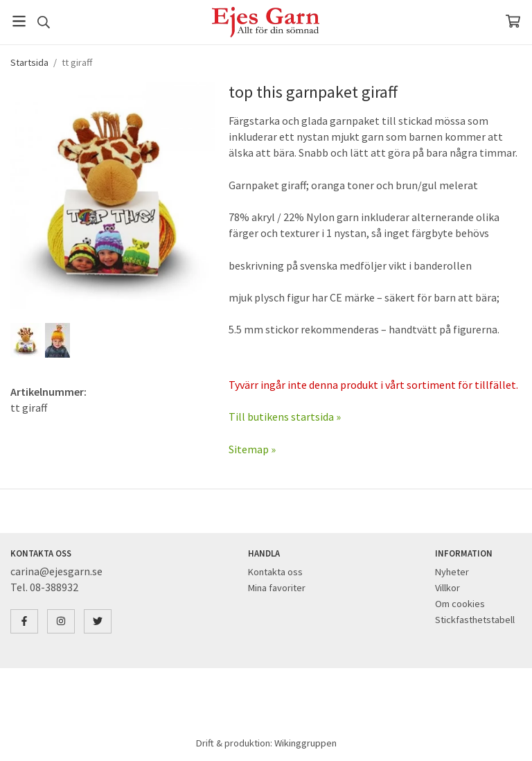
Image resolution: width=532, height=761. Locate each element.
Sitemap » (252, 449)
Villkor (447, 588)
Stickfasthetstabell (475, 620)
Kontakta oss (275, 572)
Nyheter (452, 572)
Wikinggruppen (305, 743)
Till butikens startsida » (285, 417)
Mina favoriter (277, 588)
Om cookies (460, 604)
